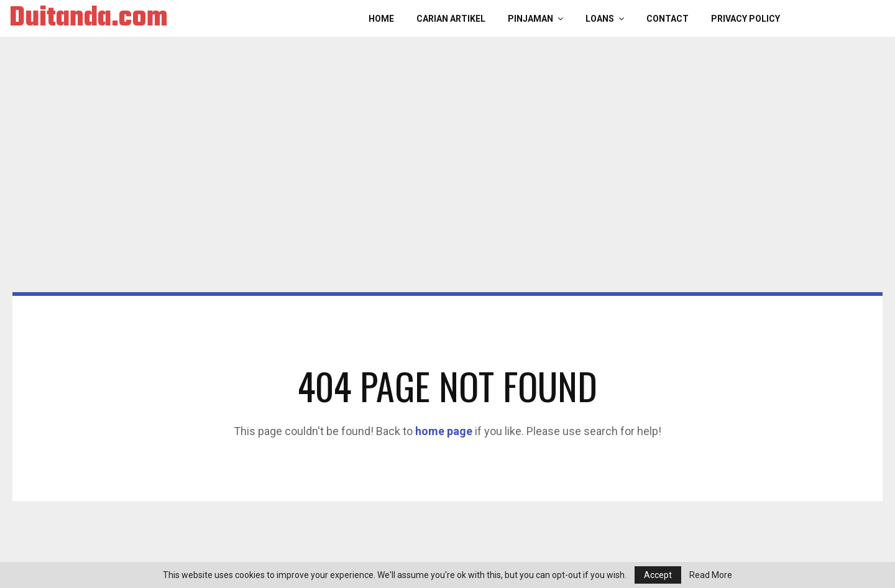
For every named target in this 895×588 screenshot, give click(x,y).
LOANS (600, 19)
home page (444, 431)
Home (381, 19)
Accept (658, 575)
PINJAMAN (530, 19)
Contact (668, 19)
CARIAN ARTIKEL (451, 19)
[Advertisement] (447, 199)
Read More (711, 575)
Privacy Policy (746, 19)
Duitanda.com (89, 19)
